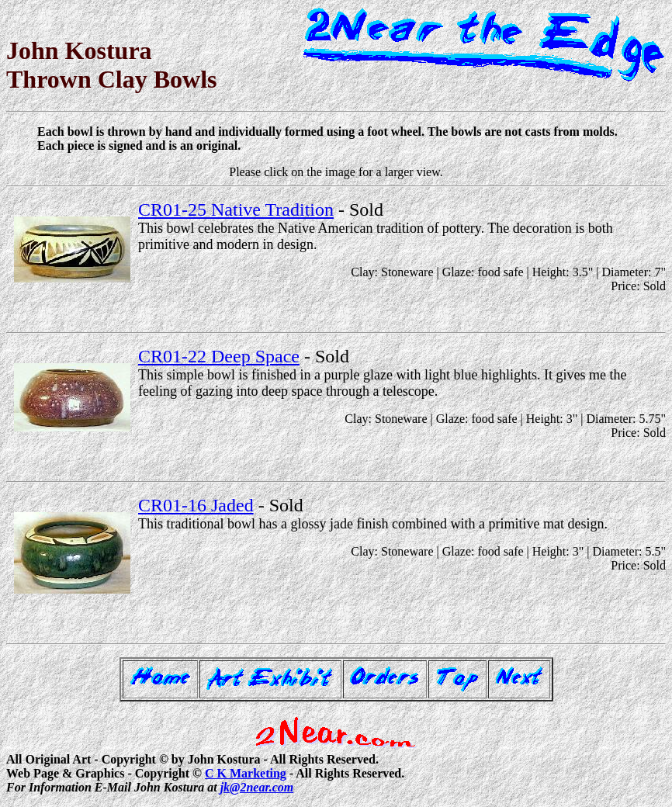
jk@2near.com (257, 787)
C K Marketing (246, 773)
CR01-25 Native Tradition (236, 210)
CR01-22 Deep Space (219, 356)
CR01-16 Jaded (196, 505)
